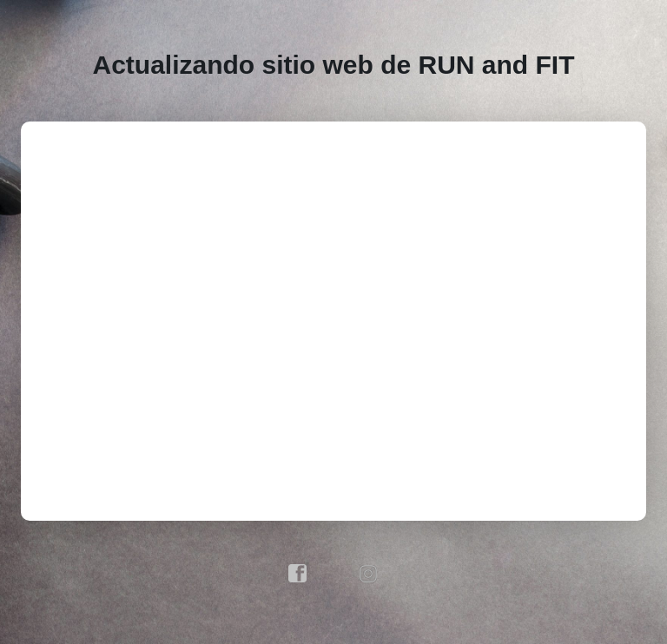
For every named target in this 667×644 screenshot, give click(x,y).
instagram (369, 574)
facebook (298, 574)
